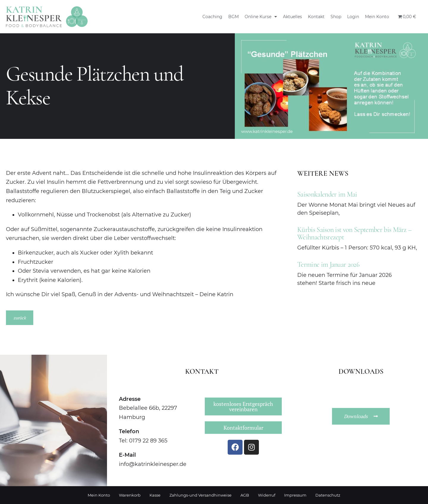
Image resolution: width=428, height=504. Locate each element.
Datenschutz (328, 495)
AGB (245, 495)
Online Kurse (261, 17)
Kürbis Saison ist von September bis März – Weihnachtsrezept (354, 233)
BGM (233, 17)
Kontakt (316, 17)
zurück (20, 318)
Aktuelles (292, 17)
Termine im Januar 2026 (328, 264)
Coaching (212, 17)
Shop (336, 17)
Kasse (155, 495)
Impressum (295, 495)
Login (353, 17)
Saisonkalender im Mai (327, 194)
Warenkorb (130, 495)
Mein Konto (377, 17)
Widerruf (267, 495)
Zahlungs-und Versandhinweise (200, 495)
